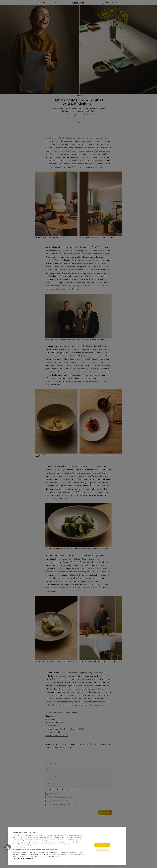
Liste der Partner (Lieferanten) (23, 859)
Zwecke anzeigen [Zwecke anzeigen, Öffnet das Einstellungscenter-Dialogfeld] (102, 850)
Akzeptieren (102, 845)
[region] (67, 846)
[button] (8, 847)
